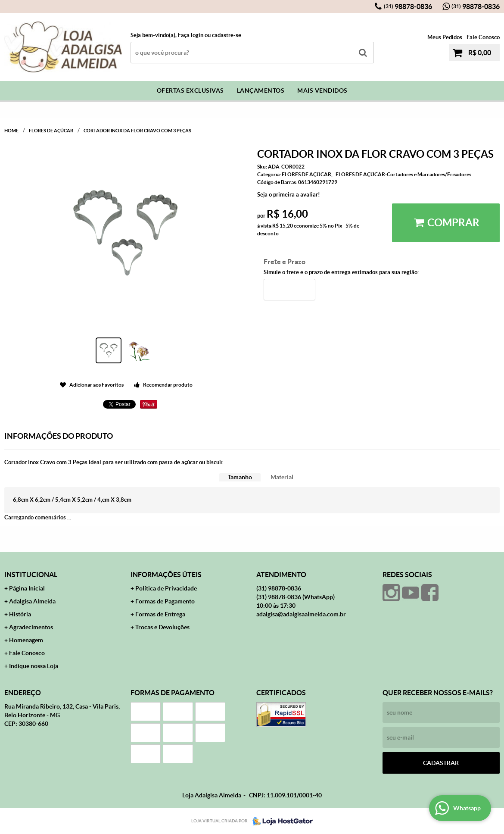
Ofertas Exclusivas (190, 91)
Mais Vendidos (322, 91)
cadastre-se (227, 35)
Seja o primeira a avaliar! (289, 195)
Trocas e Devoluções (162, 627)
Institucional (31, 575)
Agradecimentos (31, 627)
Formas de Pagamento (165, 601)
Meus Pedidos (445, 37)
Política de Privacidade (166, 588)
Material (282, 477)
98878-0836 (408, 6)
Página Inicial (27, 588)
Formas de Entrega (160, 614)
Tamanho (240, 477)
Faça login (191, 35)
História (20, 614)
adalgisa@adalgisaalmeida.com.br (301, 614)
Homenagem (26, 640)
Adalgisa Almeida (32, 601)
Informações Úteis (166, 575)
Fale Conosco (483, 37)
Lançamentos (261, 91)
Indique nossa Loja (34, 666)
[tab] (240, 477)
